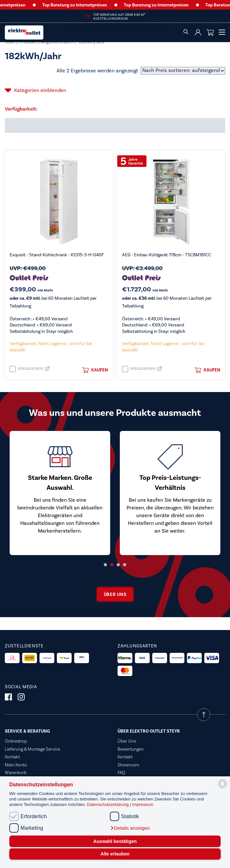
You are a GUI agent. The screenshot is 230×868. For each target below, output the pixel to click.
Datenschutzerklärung (108, 804)
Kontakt (12, 757)
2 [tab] (112, 565)
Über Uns (127, 741)
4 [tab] (125, 565)
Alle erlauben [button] (115, 854)
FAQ (121, 772)
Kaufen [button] (95, 370)
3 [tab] (118, 565)
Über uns (115, 594)
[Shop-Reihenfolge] (183, 71)
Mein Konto (16, 765)
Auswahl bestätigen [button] (115, 841)
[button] (130, 828)
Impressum (143, 804)
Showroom (128, 765)
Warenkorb (16, 772)
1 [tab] (105, 565)
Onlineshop (16, 741)
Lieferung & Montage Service (32, 749)
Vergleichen (26, 369)
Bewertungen (131, 749)
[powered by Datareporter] (223, 788)
